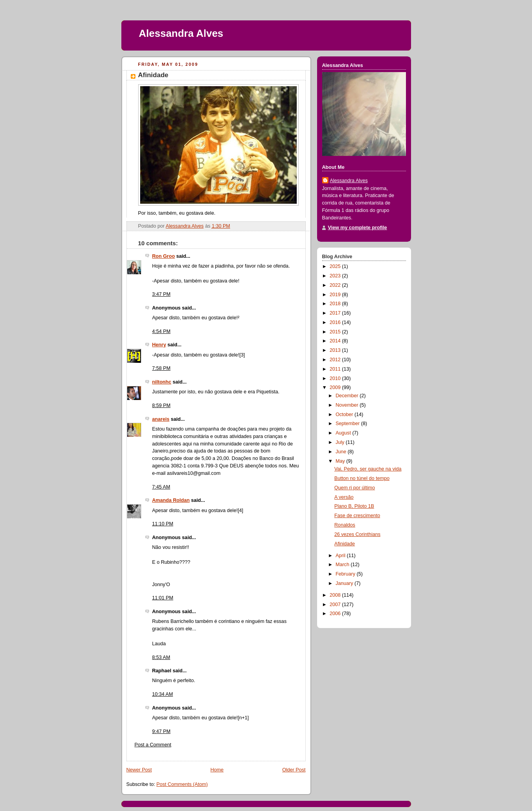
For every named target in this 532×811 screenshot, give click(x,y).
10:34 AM (163, 694)
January (345, 583)
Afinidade (345, 544)
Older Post (294, 770)
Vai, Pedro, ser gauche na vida (368, 469)
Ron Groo (164, 256)
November (348, 405)
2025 (336, 266)
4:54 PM (161, 331)
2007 (336, 605)
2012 (336, 360)
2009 (336, 387)
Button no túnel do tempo (362, 478)
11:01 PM (163, 598)
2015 (336, 332)
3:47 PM (161, 294)
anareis (161, 419)
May (341, 461)
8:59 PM (161, 405)
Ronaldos (345, 525)
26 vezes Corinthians (357, 534)
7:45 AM (161, 487)
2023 (336, 276)
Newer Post (139, 770)
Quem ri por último (355, 488)
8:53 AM (161, 657)
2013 (336, 350)
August (344, 433)
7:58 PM (161, 368)
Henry (159, 345)
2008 (336, 595)
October (345, 415)
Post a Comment (153, 745)
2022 (336, 285)
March (343, 565)
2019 (336, 295)
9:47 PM (161, 731)
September (348, 424)
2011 (336, 369)
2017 (336, 313)
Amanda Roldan (171, 500)
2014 (336, 341)
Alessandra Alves (181, 33)
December (348, 396)
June (342, 452)
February (346, 574)
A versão (344, 497)
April (341, 556)
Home (217, 770)
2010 (336, 378)
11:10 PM (163, 524)
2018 (336, 304)
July (341, 442)
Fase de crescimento (357, 516)
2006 (336, 614)
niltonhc (162, 382)
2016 (336, 322)
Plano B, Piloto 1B (354, 506)
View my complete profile (358, 228)
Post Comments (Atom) (182, 784)
